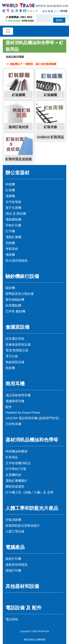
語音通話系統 (15, 339)
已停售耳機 (13, 424)
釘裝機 (10, 190)
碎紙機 (10, 184)
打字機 (10, 231)
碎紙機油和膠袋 (16, 451)
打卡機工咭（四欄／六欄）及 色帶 (29, 492)
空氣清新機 (13, 520)
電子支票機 (13, 208)
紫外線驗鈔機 (15, 300)
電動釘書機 (13, 237)
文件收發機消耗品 (18, 463)
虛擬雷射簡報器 (16, 565)
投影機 (10, 368)
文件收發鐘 (13, 202)
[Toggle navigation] (8, 31)
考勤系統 (12, 249)
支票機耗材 (13, 475)
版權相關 (41, 640)
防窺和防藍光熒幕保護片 (23, 526)
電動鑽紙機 (13, 220)
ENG (59, 20)
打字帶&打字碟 (16, 469)
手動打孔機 (13, 225)
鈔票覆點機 (13, 306)
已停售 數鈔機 (15, 311)
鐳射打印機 (13, 559)
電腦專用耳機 (15, 401)
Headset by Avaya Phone (23, 413)
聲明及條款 (29, 640)
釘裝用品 (12, 457)
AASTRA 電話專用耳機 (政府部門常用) (32, 418)
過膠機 (10, 196)
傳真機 (10, 255)
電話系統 (12, 619)
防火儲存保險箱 (16, 261)
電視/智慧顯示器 (17, 350)
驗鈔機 (10, 288)
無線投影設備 (15, 362)
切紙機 (10, 243)
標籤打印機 (13, 571)
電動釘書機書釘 (16, 481)
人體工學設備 (15, 532)
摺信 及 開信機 (16, 214)
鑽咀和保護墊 (15, 487)
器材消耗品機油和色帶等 (30, 43)
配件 (9, 407)
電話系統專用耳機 (18, 395)
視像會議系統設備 (18, 345)
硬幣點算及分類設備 (20, 294)
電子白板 (12, 356)
